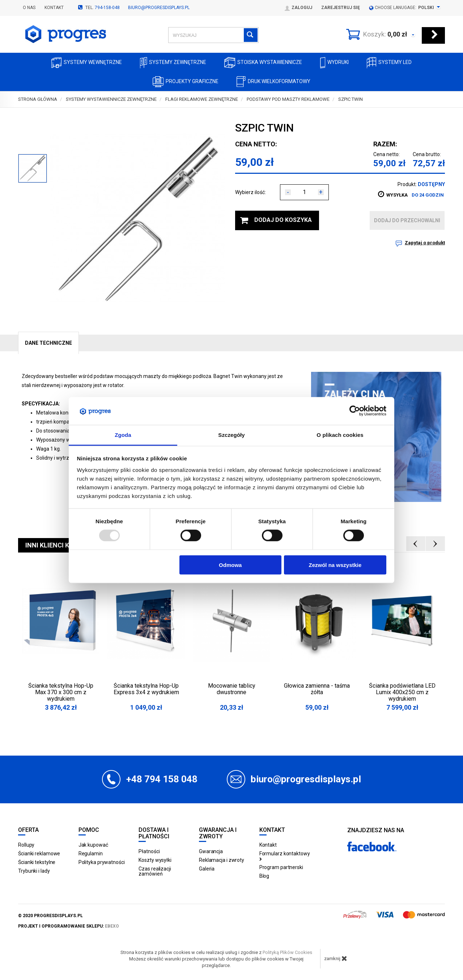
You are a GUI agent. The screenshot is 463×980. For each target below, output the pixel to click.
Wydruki (334, 63)
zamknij (336, 958)
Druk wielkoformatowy (273, 82)
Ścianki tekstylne (37, 862)
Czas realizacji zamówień (155, 871)
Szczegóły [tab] (231, 435)
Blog (264, 876)
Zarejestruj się (341, 8)
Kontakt (54, 8)
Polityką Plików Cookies (287, 952)
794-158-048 (107, 8)
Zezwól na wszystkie (335, 565)
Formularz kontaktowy (285, 856)
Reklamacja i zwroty (222, 860)
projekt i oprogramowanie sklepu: (69, 926)
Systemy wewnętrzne (87, 63)
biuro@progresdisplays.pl (159, 8)
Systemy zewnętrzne (173, 63)
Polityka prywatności (102, 862)
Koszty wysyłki (155, 860)
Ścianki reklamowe (39, 854)
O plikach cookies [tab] (340, 435)
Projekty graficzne (186, 82)
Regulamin (91, 854)
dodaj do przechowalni (407, 220)
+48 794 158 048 (162, 779)
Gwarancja (211, 851)
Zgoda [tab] (123, 435)
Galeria (207, 869)
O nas (29, 8)
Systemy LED (389, 63)
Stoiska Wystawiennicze (263, 63)
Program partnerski (281, 867)
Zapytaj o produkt (425, 243)
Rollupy (26, 845)
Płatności (149, 851)
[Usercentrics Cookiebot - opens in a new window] (355, 411)
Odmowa (230, 565)
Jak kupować (93, 845)
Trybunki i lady (34, 871)
